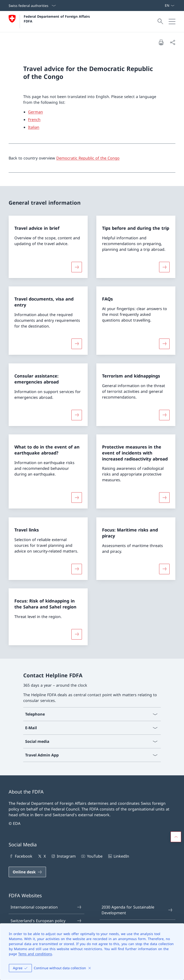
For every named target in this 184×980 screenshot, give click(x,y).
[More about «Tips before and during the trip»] (164, 267)
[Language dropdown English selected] (170, 5)
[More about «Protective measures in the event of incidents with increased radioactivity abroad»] (164, 498)
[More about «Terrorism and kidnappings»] (164, 415)
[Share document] (172, 42)
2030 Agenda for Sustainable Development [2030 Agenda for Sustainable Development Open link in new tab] (137, 910)
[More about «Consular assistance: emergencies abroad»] (77, 415)
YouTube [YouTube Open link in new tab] (91, 856)
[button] (176, 837)
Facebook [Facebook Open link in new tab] (20, 856)
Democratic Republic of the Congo (88, 158)
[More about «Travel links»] (77, 569)
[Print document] (161, 42)
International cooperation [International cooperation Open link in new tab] (46, 907)
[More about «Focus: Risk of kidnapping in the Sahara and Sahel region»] (77, 634)
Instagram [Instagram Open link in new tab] (63, 856)
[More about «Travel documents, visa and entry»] (77, 344)
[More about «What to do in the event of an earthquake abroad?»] (77, 498)
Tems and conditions (35, 954)
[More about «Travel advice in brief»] (77, 267)
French (34, 120)
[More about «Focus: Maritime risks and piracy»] (164, 569)
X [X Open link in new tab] (41, 856)
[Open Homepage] (50, 22)
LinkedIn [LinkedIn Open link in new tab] (118, 856)
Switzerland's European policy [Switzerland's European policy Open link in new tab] (46, 921)
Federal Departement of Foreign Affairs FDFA (57, 19)
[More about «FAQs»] (164, 344)
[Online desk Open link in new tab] (27, 872)
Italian (34, 127)
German (35, 112)
